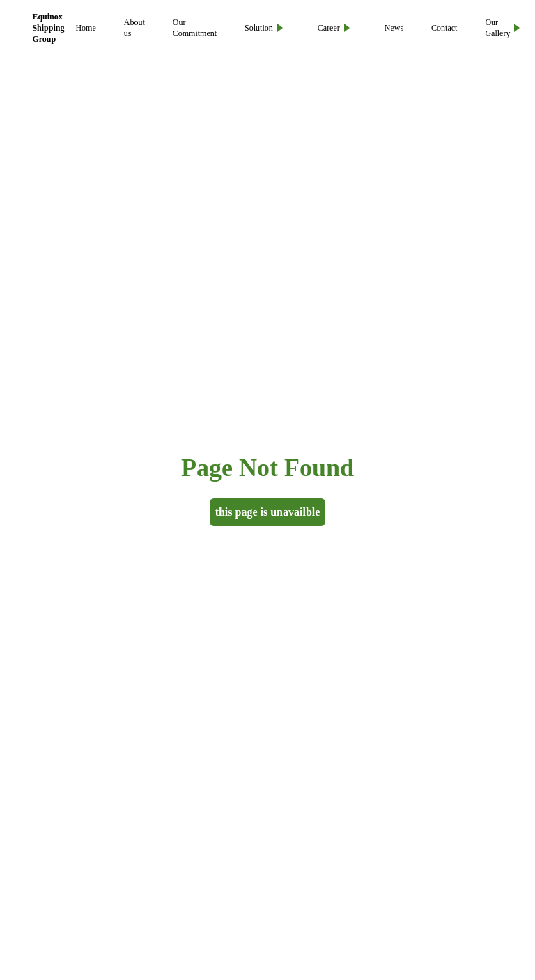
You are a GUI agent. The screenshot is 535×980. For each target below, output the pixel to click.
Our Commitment (195, 28)
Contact (444, 28)
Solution (264, 28)
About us (134, 28)
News (394, 28)
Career (334, 28)
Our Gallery (502, 28)
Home (85, 28)
